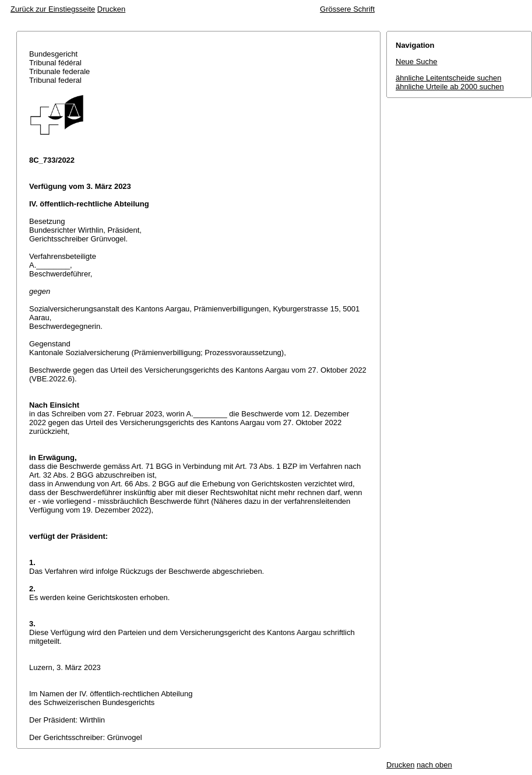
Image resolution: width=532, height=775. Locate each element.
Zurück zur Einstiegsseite (53, 9)
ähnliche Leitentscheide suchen (448, 78)
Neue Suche (417, 62)
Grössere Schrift (347, 9)
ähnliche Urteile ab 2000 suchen (450, 87)
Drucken (111, 9)
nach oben (434, 765)
